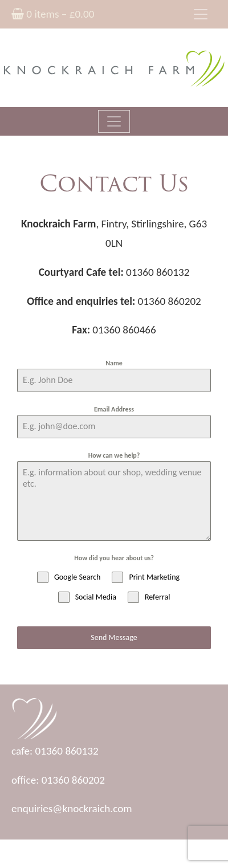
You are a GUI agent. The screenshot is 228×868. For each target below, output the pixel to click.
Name (114, 363)
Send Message (114, 637)
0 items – (53, 14)
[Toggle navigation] (201, 14)
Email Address (114, 409)
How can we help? (114, 455)
